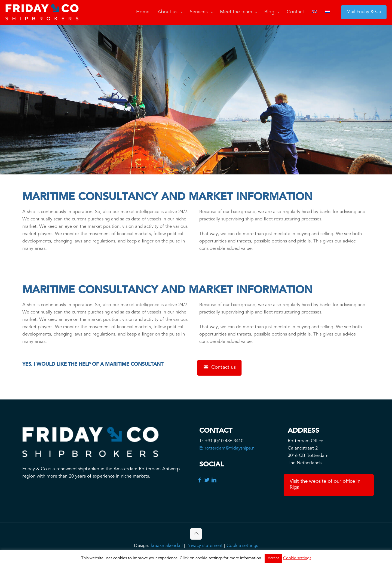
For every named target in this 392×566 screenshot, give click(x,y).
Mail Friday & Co (364, 12)
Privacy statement (205, 546)
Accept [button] (273, 559)
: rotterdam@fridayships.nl (227, 449)
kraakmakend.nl (167, 546)
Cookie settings (242, 546)
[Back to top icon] (196, 534)
